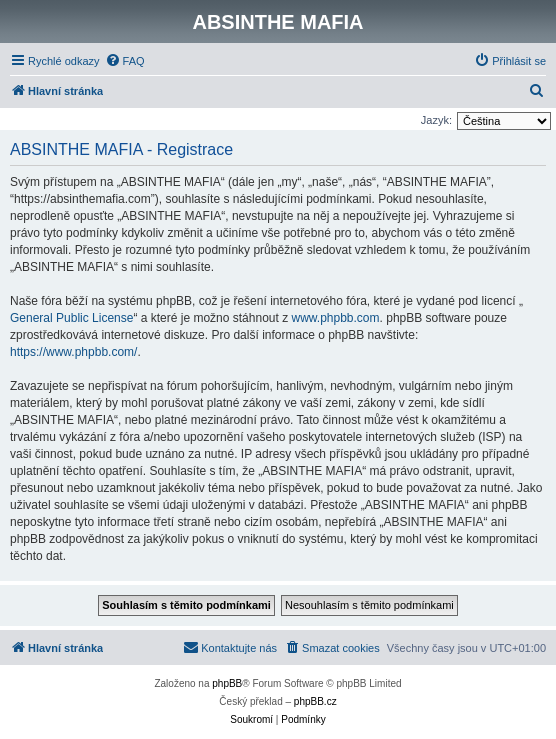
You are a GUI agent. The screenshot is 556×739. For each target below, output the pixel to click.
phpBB (227, 683)
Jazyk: (436, 120)
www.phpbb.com (336, 318)
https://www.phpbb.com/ (73, 352)
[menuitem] (125, 61)
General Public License (71, 318)
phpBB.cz (315, 701)
